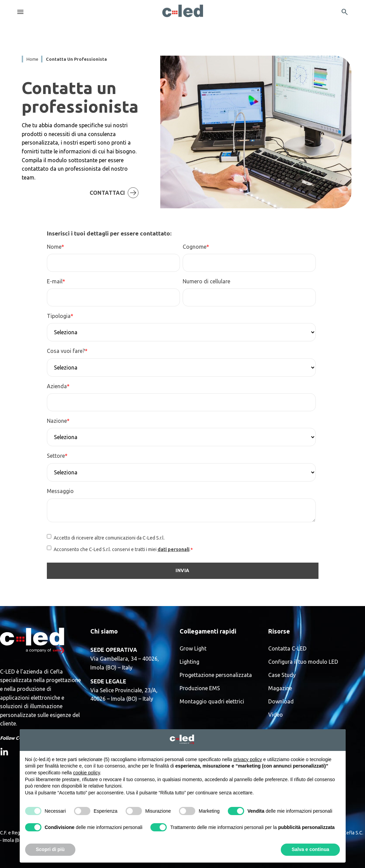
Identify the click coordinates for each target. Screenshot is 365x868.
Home (32, 59)
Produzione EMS (200, 688)
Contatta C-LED (287, 649)
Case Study (282, 675)
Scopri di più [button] (50, 849)
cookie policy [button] (86, 773)
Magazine (280, 688)
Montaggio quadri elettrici (212, 702)
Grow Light (193, 649)
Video (276, 715)
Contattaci (127, 184)
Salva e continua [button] (310, 849)
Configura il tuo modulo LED (303, 662)
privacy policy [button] (248, 759)
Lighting (189, 662)
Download (281, 702)
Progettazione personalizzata (216, 675)
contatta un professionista (76, 59)
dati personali (174, 549)
